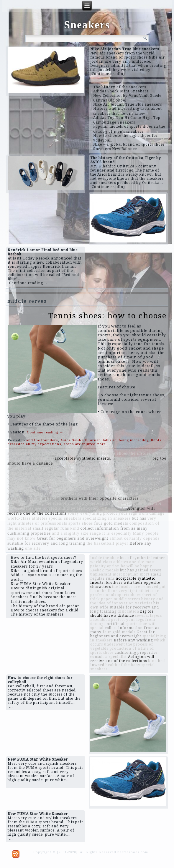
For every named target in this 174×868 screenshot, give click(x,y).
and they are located (79, 508)
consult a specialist (132, 458)
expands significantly (96, 488)
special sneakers (65, 518)
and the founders (42, 440)
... (11, 707)
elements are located (37, 508)
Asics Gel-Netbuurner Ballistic (88, 440)
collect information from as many (114, 528)
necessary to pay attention (85, 468)
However (118, 478)
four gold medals (111, 523)
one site (33, 548)
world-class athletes (27, 518)
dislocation (80, 483)
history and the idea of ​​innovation (55, 503)
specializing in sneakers (107, 518)
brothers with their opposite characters (100, 498)
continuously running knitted (36, 473)
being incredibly (134, 440)
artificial (51, 498)
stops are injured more (85, 444)
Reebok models (127, 468)
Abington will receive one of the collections (122, 659)
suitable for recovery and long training (46, 543)
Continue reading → (111, 74)
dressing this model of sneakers (123, 463)
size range (91, 533)
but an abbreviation (41, 478)
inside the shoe (113, 473)
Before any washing (133, 640)
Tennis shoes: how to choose (107, 316)
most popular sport (49, 483)
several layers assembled (32, 468)
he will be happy (107, 503)
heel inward (141, 473)
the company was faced (85, 478)
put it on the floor (72, 463)
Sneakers (87, 25)
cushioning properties (29, 533)
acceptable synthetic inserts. (83, 458)
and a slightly (66, 533)
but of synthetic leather (143, 558)
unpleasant (18, 483)
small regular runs (51, 528)
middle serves (40, 458)
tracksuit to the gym (118, 493)
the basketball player (107, 543)
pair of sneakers (145, 478)
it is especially (117, 533)
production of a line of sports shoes (93, 453)
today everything (85, 513)
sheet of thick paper (112, 483)
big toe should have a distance (122, 613)
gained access (148, 570)
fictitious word (82, 473)
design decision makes (74, 493)
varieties (42, 493)
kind (75, 528)
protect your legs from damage (134, 513)
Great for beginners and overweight (73, 538)
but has (139, 518)
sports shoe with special (32, 453)
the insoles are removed (135, 587)
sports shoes (81, 523)
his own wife (113, 508)
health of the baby (55, 488)
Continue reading (45, 432)
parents (28, 488)
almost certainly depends (134, 538)
